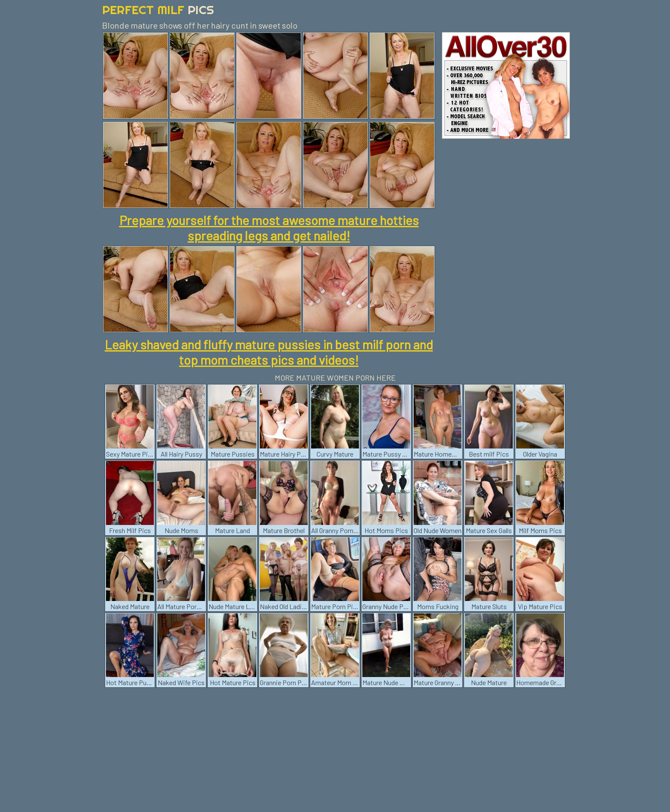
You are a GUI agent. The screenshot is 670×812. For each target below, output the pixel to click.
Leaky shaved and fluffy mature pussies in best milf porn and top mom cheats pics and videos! (269, 352)
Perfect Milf (158, 10)
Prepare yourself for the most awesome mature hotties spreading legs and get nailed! (269, 228)
